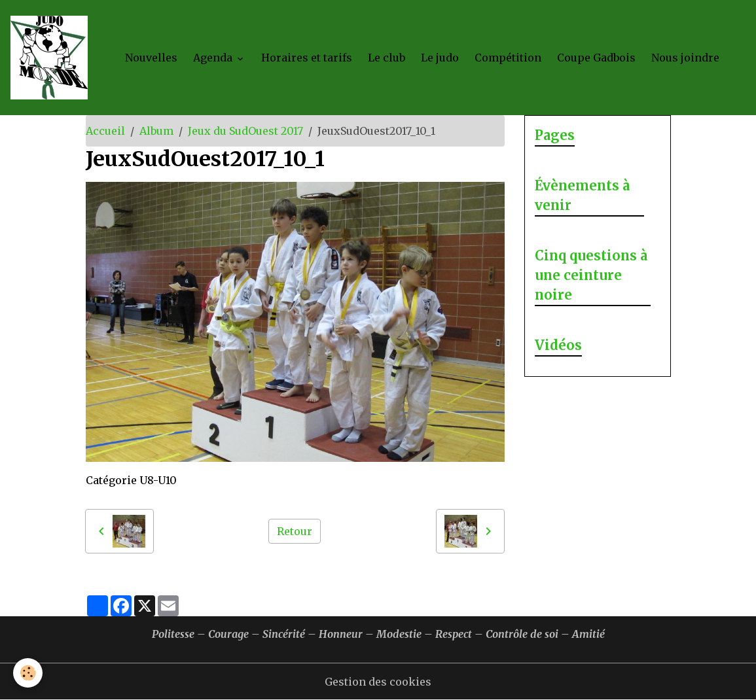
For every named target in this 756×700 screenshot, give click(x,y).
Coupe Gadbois (596, 58)
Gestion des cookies (378, 682)
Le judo (440, 58)
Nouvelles (151, 58)
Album (156, 131)
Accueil (105, 131)
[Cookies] (28, 673)
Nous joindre (685, 58)
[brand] (52, 58)
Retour (295, 531)
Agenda (214, 58)
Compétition (508, 58)
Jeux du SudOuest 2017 (245, 131)
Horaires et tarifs (307, 58)
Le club (387, 58)
